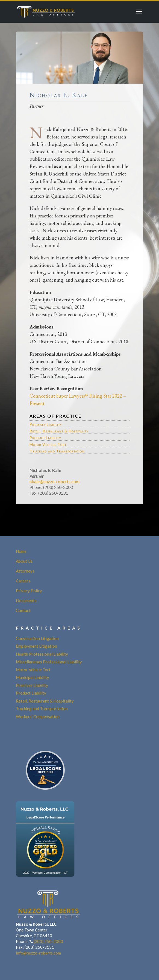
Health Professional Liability (42, 654)
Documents (26, 601)
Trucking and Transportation (57, 451)
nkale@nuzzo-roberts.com (55, 481)
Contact (23, 610)
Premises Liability (46, 424)
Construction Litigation (37, 638)
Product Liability (45, 437)
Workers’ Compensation (38, 716)
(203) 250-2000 (48, 941)
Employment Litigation (36, 646)
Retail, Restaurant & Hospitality (59, 431)
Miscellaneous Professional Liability (49, 662)
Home (21, 551)
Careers (23, 581)
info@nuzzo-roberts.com (38, 953)
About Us (24, 561)
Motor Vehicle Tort (48, 444)
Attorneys (25, 571)
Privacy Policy (29, 591)
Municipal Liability (33, 677)
